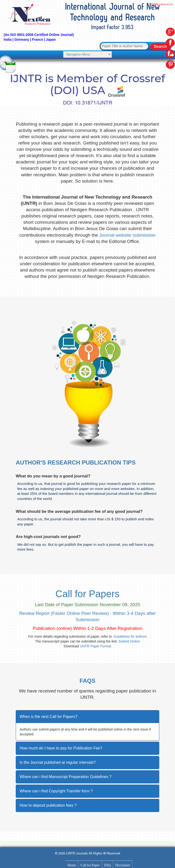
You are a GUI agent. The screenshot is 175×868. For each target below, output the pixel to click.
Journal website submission (127, 235)
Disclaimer (123, 865)
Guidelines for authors (130, 636)
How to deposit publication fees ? (48, 805)
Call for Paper (90, 865)
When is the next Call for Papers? (48, 717)
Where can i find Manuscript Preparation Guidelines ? (66, 777)
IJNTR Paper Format (96, 646)
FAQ (107, 865)
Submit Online (129, 641)
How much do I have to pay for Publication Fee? (61, 748)
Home (72, 865)
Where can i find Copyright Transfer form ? (56, 791)
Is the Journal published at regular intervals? (58, 762)
